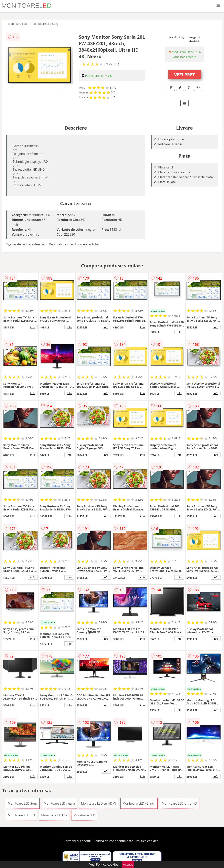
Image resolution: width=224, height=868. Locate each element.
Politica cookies (147, 841)
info (33, 327)
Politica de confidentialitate (113, 841)
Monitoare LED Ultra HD (179, 803)
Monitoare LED (18, 24)
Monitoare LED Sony (46, 24)
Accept (128, 864)
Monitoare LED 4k (54, 815)
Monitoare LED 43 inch (139, 803)
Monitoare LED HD (21, 815)
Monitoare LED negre (59, 803)
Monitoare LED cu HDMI (99, 803)
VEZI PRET (185, 74)
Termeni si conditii (77, 841)
